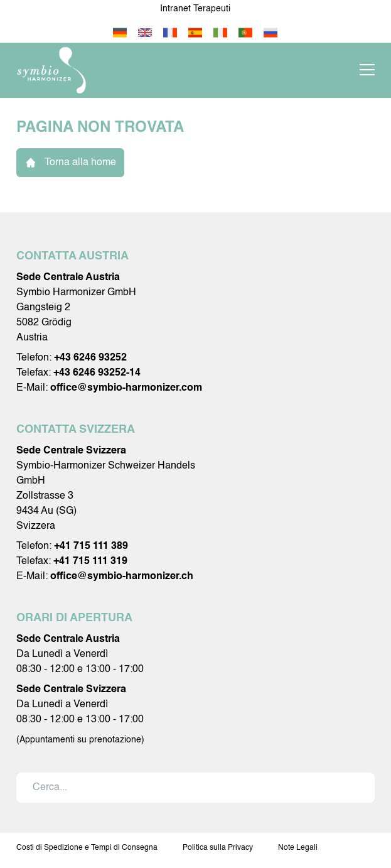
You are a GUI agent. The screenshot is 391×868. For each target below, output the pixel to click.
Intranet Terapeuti (195, 9)
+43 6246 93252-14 (97, 373)
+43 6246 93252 (90, 358)
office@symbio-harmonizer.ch (122, 577)
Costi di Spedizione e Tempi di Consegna (87, 848)
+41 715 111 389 (91, 546)
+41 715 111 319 (90, 561)
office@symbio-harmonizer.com (126, 388)
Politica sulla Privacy (218, 848)
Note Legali (298, 848)
